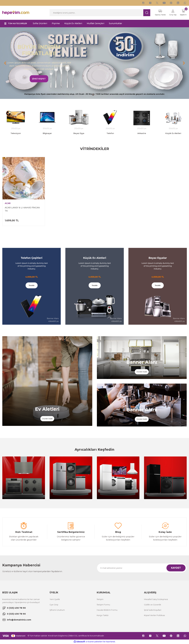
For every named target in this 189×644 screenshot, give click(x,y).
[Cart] (183, 13)
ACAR (8, 204)
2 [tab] (96, 95)
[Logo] (16, 13)
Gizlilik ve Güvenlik (153, 605)
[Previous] (5, 63)
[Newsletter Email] (142, 568)
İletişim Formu (103, 605)
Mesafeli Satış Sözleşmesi (156, 600)
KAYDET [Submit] (176, 568)
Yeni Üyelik (55, 600)
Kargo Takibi (103, 616)
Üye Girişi (54, 605)
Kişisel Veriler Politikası (154, 616)
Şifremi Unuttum (57, 610)
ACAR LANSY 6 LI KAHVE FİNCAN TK (22, 210)
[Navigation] (17, 24)
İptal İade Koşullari (153, 610)
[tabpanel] (94, 63)
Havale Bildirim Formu (107, 610)
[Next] (184, 63)
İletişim (100, 600)
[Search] (98, 13)
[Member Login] (171, 13)
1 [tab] (93, 95)
